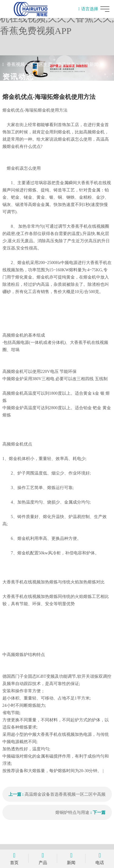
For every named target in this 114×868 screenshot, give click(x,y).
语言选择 (88, 9)
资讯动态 (66, 64)
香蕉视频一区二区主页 (29, 64)
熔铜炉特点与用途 (72, 813)
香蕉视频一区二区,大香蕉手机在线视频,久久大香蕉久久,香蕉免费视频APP (57, 18)
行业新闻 (89, 64)
